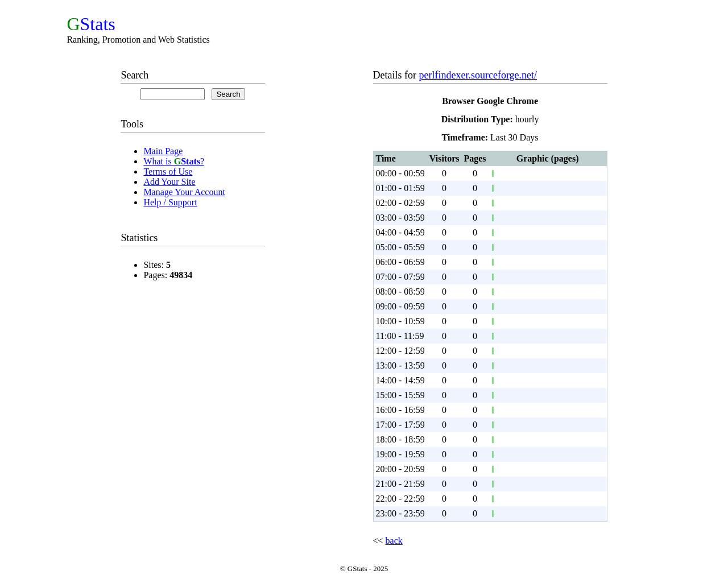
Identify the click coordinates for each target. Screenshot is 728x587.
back (394, 541)
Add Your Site (169, 182)
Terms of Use (168, 171)
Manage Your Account (184, 192)
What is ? (174, 161)
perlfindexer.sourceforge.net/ (478, 75)
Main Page (163, 151)
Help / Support (170, 202)
